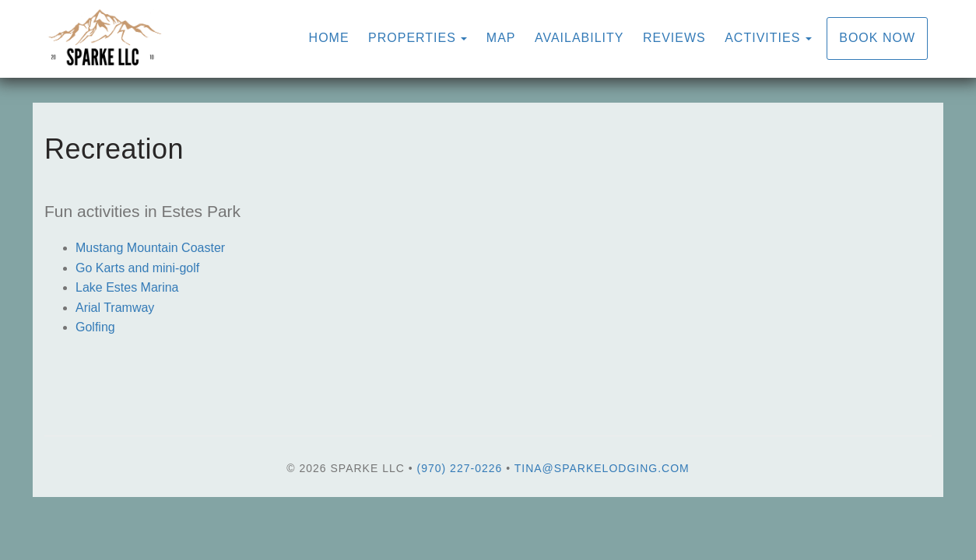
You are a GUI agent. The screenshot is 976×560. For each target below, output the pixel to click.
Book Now (877, 38)
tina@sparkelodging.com (602, 468)
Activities (762, 38)
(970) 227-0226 (460, 468)
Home (329, 38)
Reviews (674, 38)
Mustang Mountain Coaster (150, 248)
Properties (412, 38)
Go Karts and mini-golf (137, 268)
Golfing (95, 327)
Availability (579, 38)
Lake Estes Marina (127, 287)
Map (501, 38)
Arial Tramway (115, 308)
